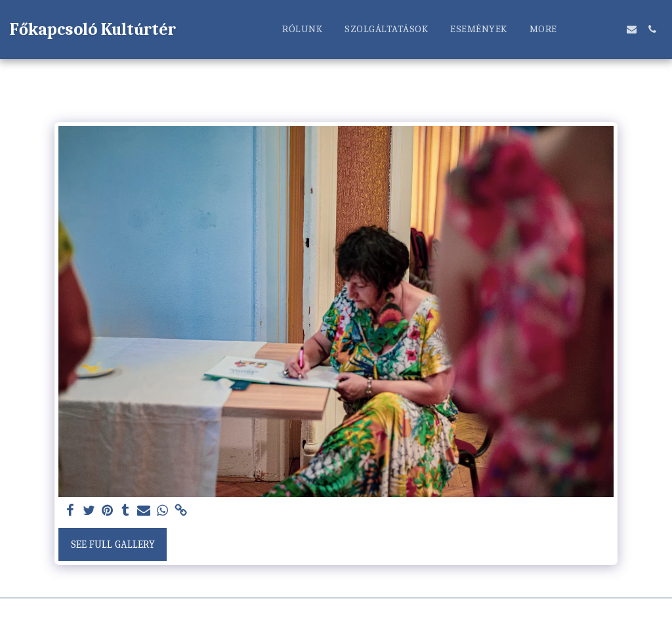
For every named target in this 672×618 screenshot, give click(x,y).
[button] (591, 29)
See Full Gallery (113, 544)
